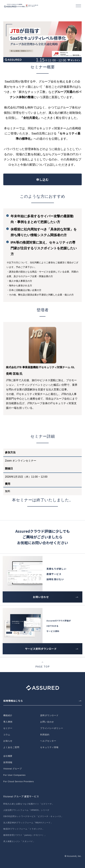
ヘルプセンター (48, 741)
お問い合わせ (41, 597)
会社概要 (8, 756)
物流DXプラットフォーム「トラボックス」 (24, 829)
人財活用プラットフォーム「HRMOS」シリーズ (26, 810)
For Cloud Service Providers (19, 781)
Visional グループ (13, 769)
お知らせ (8, 741)
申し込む (43, 179)
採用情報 (8, 762)
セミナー (8, 728)
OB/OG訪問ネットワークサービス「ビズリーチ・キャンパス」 (33, 816)
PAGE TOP (43, 666)
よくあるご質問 (11, 747)
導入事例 (8, 722)
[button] (78, 6)
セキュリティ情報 (49, 747)
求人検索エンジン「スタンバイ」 (19, 841)
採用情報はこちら (13, 701)
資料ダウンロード (49, 715)
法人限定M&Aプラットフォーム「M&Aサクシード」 (28, 823)
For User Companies (14, 775)
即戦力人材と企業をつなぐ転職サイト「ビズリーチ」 (29, 804)
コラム (7, 735)
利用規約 (45, 735)
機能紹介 (8, 715)
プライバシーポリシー (52, 728)
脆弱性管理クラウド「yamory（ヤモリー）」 (25, 835)
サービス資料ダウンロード (41, 649)
